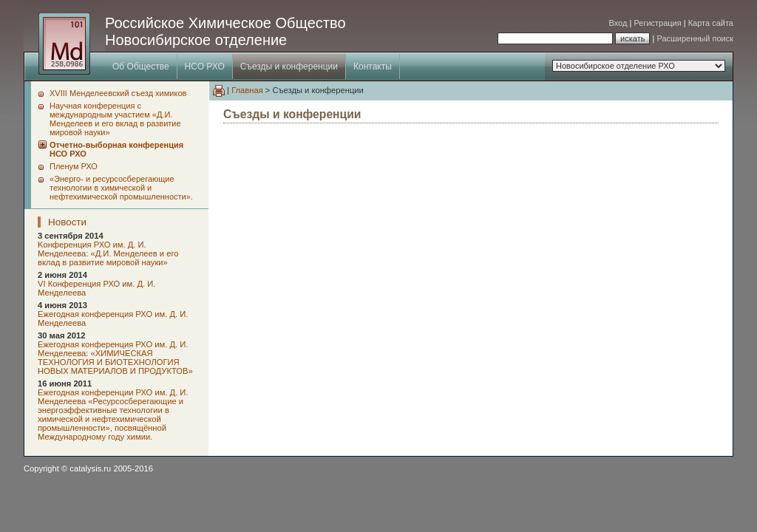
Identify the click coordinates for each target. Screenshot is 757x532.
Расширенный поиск (695, 38)
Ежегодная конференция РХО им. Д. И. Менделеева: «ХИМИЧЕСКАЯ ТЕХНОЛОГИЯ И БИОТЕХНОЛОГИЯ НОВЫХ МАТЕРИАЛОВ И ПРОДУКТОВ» (115, 358)
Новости (67, 222)
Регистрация (657, 23)
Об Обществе (141, 66)
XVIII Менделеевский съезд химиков (118, 93)
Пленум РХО (74, 166)
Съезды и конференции (289, 66)
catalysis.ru (90, 468)
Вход (618, 23)
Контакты (373, 66)
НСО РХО (205, 66)
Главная (247, 90)
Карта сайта (711, 23)
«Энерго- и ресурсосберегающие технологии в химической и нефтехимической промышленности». (121, 188)
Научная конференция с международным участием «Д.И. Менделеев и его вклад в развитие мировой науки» (115, 119)
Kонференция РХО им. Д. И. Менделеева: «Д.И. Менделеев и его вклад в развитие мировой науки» (108, 253)
